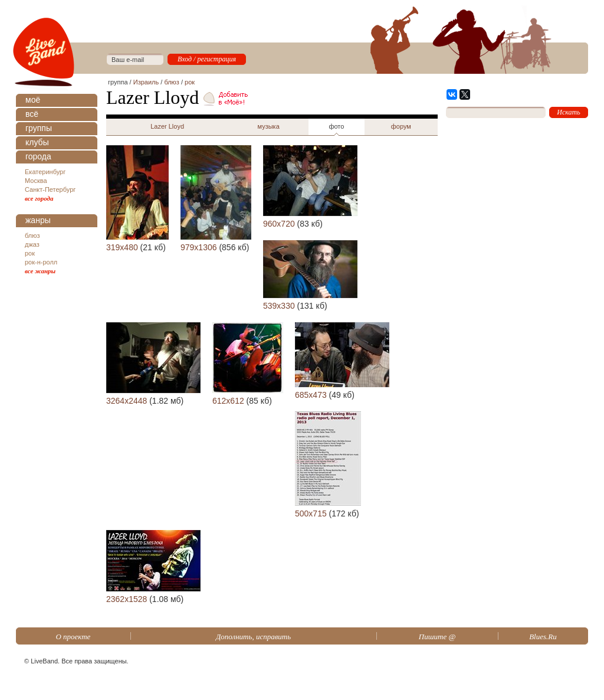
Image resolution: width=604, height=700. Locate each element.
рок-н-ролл (41, 262)
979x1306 (199, 247)
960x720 (279, 224)
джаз (32, 244)
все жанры (40, 271)
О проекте (73, 637)
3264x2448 (127, 401)
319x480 (122, 247)
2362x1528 (127, 599)
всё (32, 114)
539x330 (279, 306)
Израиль (146, 82)
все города (39, 198)
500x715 (311, 513)
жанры (38, 220)
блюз (32, 235)
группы (39, 128)
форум (401, 126)
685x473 (311, 395)
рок (30, 253)
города (38, 156)
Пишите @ (437, 637)
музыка (268, 126)
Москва (36, 181)
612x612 (228, 401)
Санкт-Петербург (50, 189)
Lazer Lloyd (167, 126)
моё (33, 100)
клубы (37, 142)
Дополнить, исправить (253, 637)
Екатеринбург (45, 172)
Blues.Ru (543, 637)
